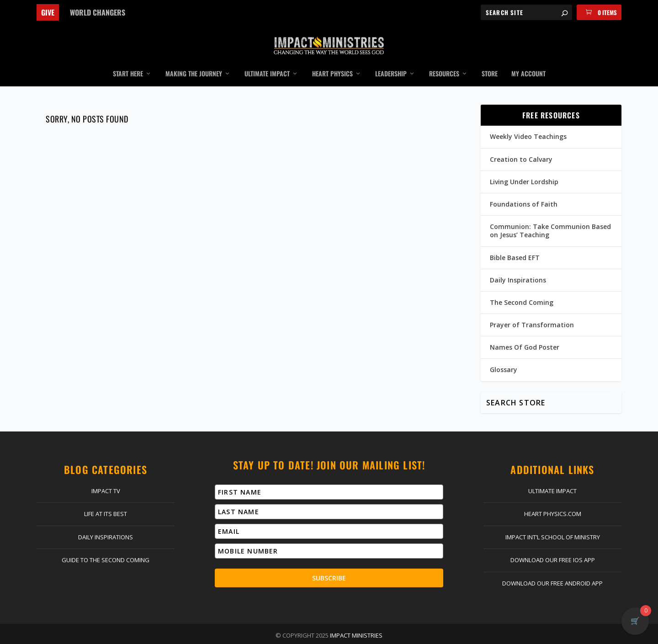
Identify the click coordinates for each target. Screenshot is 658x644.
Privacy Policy (378, 635)
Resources (444, 61)
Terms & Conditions (436, 635)
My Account (528, 61)
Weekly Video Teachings (528, 123)
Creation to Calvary (521, 146)
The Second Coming (522, 289)
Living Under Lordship (524, 168)
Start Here (128, 61)
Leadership (391, 61)
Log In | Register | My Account (254, 635)
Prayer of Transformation (532, 311)
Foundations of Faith (524, 191)
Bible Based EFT (515, 244)
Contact (188, 635)
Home (141, 635)
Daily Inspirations (518, 266)
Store (490, 61)
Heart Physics (332, 61)
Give (48, 12)
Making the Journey (194, 61)
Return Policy (328, 635)
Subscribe (329, 565)
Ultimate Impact (267, 61)
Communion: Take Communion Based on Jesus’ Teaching (550, 217)
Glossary (504, 356)
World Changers (98, 12)
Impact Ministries (356, 622)
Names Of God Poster (525, 334)
